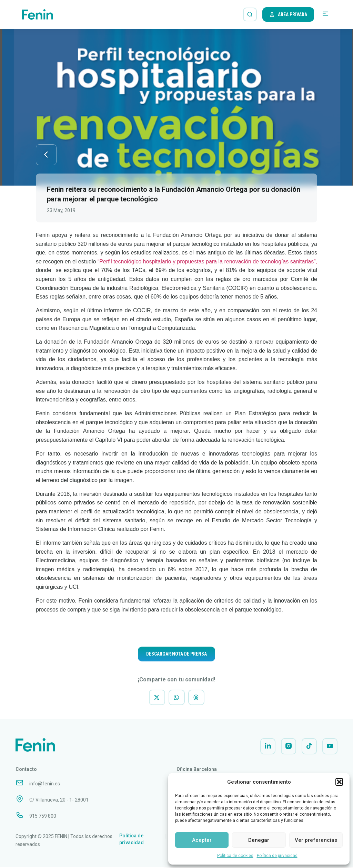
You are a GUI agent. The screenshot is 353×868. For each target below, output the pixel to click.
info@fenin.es (45, 784)
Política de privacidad (277, 856)
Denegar (259, 840)
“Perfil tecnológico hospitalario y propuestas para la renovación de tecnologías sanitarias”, (207, 262)
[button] (339, 782)
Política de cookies (235, 856)
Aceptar (202, 840)
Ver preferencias (316, 840)
